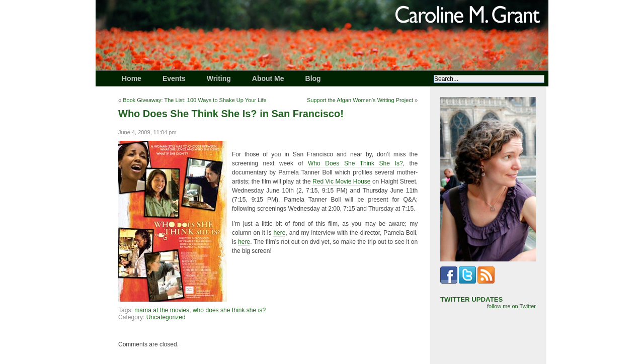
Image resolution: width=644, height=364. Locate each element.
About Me (268, 78)
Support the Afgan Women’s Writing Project (360, 100)
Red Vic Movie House (341, 181)
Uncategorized (166, 317)
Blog (313, 78)
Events (174, 78)
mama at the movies (162, 310)
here (279, 233)
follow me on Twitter (511, 306)
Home (132, 78)
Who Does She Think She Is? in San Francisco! (231, 114)
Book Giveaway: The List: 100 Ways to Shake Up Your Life (195, 100)
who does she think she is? (229, 310)
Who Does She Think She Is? (355, 163)
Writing (219, 78)
